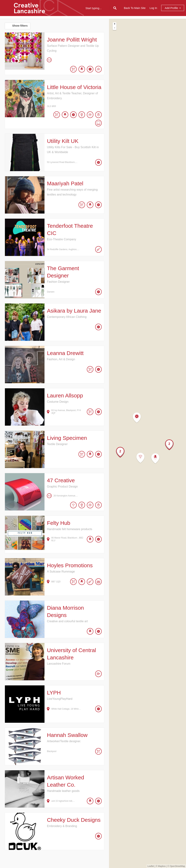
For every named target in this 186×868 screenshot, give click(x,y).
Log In (153, 8)
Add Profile (171, 8)
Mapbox (162, 866)
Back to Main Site (135, 8)
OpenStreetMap (177, 866)
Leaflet (151, 866)
